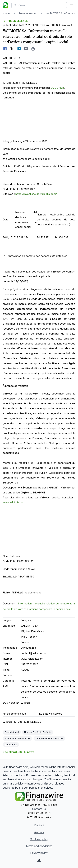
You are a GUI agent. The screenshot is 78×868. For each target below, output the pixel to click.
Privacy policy (39, 853)
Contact (39, 825)
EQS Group (57, 88)
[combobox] (39, 5)
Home (6, 13)
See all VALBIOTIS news (19, 752)
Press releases (28, 13)
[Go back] (39, 21)
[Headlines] (6, 5)
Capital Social (12, 732)
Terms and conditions (39, 846)
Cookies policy (39, 839)
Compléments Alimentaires (49, 738)
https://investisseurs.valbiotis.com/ (36, 194)
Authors (39, 832)
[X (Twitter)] (39, 860)
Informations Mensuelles (17, 738)
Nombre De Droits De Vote (38, 732)
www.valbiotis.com (14, 502)
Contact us (39, 809)
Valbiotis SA (11, 745)
